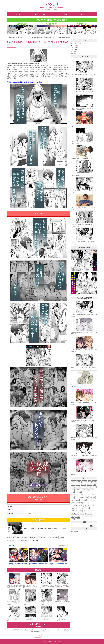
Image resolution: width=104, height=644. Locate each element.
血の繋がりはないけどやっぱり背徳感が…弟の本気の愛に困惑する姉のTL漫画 (30, 587)
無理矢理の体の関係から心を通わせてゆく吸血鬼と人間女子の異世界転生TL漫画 (14, 603)
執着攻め (51, 538)
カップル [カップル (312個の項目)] (88, 487)
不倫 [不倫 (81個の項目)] (85, 503)
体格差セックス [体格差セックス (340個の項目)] (80, 487)
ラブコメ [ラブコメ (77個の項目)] (89, 503)
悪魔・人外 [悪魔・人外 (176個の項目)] (78, 492)
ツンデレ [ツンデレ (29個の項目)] (87, 516)
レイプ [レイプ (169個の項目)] (84, 492)
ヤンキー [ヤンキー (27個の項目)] (93, 516)
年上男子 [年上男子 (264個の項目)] (78, 490)
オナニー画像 (75, 50)
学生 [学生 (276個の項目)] (73, 490)
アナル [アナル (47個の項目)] (87, 508)
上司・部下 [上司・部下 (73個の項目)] (74, 506)
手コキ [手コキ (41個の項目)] (73, 514)
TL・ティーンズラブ (41, 14)
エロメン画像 (75, 48)
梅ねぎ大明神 (32, 565)
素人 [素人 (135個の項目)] (82, 495)
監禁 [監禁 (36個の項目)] (86, 514)
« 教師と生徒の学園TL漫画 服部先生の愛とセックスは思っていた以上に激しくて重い (27, 630)
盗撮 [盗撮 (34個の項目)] (90, 514)
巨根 (8, 538)
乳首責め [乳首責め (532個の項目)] (94, 482)
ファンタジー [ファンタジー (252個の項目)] (85, 490)
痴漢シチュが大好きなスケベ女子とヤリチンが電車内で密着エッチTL (30, 619)
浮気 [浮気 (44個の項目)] (85, 511)
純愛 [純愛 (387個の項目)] (95, 484)
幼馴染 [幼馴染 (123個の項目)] (93, 495)
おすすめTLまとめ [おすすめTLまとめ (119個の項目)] (80, 498)
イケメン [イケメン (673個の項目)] (74, 482)
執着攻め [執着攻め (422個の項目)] (84, 484)
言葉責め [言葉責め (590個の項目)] (85, 482)
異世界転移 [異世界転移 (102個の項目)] (83, 500)
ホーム (18, 14)
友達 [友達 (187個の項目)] (73, 492)
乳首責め (62, 538)
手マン (13, 538)
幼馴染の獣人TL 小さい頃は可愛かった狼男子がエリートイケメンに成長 (62, 586)
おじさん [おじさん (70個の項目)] (81, 506)
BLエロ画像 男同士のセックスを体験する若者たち (82, 159)
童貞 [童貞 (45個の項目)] (81, 511)
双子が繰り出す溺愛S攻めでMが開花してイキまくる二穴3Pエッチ (46, 619)
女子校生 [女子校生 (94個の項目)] (90, 500)
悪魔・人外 (20, 538)
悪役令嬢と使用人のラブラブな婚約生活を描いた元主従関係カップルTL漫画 (14, 620)
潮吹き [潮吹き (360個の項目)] (73, 487)
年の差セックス (12, 541)
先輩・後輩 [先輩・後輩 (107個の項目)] (92, 498)
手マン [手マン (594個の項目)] (79, 482)
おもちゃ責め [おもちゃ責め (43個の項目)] (91, 511)
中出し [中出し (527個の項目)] (73, 484)
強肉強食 (11, 565)
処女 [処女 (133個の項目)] (86, 495)
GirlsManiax (64, 546)
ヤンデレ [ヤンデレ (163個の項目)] (89, 492)
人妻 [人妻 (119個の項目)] (73, 498)
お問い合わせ (75, 532)
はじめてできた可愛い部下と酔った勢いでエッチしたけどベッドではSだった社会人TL (62, 620)
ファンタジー (44, 538)
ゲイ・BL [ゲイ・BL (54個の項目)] (91, 506)
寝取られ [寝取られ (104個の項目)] (77, 500)
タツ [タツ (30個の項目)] (83, 516)
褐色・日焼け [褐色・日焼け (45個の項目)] (75, 511)
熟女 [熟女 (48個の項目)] (83, 508)
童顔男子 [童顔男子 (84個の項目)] (80, 503)
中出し (26, 538)
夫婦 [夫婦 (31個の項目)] (79, 516)
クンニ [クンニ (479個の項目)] (78, 484)
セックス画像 (63, 14)
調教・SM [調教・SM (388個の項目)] (90, 484)
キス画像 (73, 52)
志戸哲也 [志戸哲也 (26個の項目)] (78, 519)
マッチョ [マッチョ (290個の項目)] (94, 487)
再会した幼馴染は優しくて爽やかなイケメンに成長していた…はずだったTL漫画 (46, 587)
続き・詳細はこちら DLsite (38, 498)
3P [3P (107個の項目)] (72, 500)
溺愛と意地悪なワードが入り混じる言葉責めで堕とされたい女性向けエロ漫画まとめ (46, 603)
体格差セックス (34, 538)
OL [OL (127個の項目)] (89, 495)
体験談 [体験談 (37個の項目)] (82, 514)
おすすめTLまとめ (86, 14)
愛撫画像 (73, 54)
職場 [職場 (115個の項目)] (87, 498)
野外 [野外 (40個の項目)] (78, 514)
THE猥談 (50, 565)
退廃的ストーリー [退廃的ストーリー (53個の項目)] (76, 508)
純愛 (57, 538)
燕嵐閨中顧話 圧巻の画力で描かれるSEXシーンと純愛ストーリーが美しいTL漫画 (14, 587)
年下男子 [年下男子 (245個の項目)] (92, 490)
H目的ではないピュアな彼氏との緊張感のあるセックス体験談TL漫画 (62, 603)
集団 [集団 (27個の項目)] (73, 519)
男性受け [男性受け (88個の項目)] (74, 503)
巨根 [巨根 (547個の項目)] (89, 482)
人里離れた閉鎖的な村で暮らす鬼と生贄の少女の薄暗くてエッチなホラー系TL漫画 (30, 603)
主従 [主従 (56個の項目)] (86, 506)
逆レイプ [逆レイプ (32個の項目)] (74, 516)
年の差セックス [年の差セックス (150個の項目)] (75, 495)
